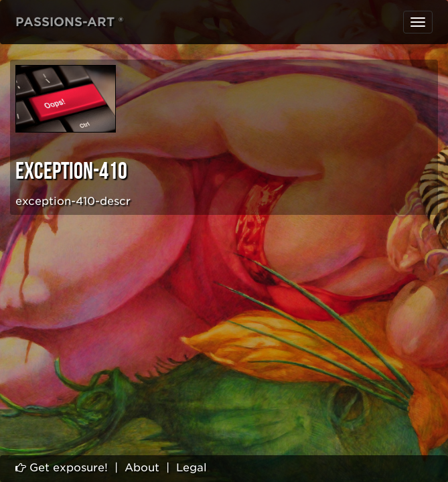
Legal (192, 468)
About (142, 468)
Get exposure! (62, 468)
